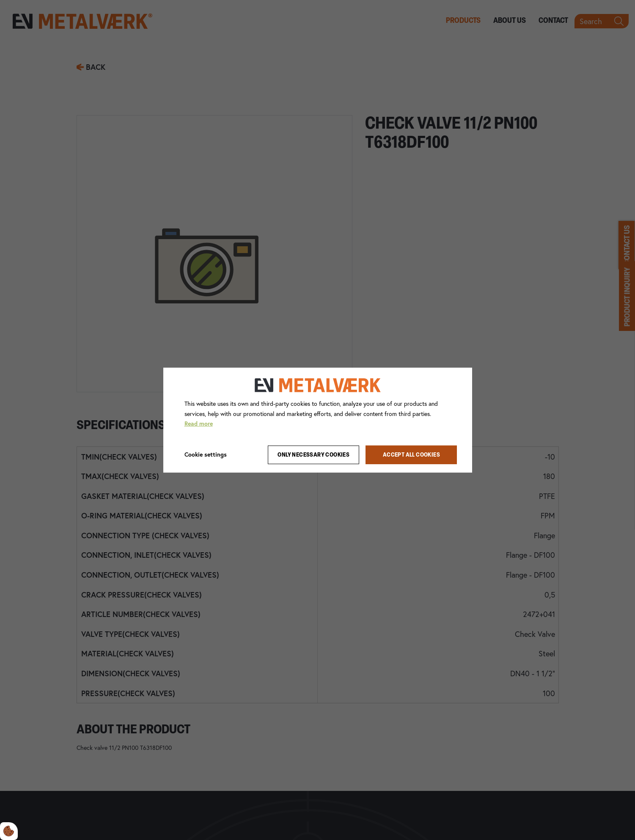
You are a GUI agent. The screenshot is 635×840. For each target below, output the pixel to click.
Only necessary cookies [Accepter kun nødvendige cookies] (313, 455)
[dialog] (318, 420)
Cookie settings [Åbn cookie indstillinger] (206, 454)
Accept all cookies (411, 455)
